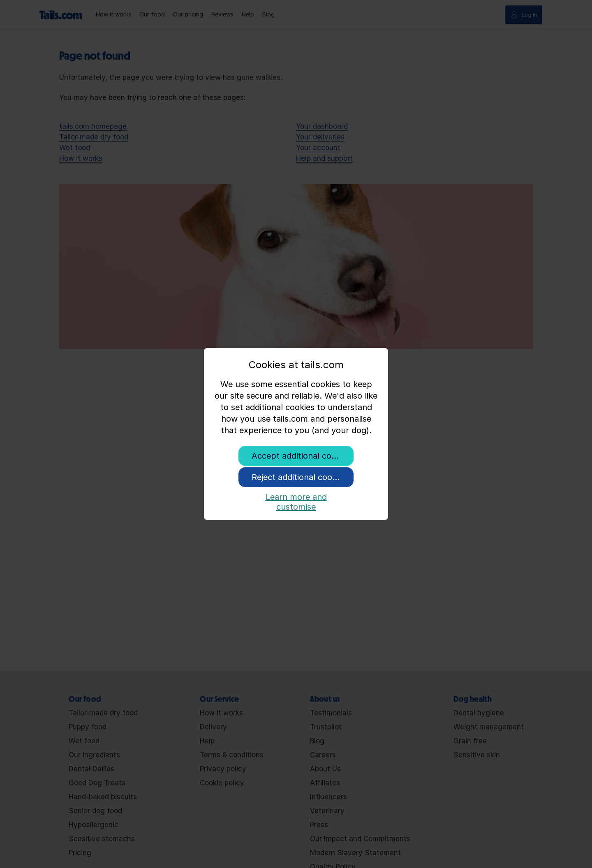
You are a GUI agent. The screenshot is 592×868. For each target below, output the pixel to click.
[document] (296, 402)
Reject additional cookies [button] (299, 477)
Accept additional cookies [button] (301, 456)
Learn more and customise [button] (296, 500)
